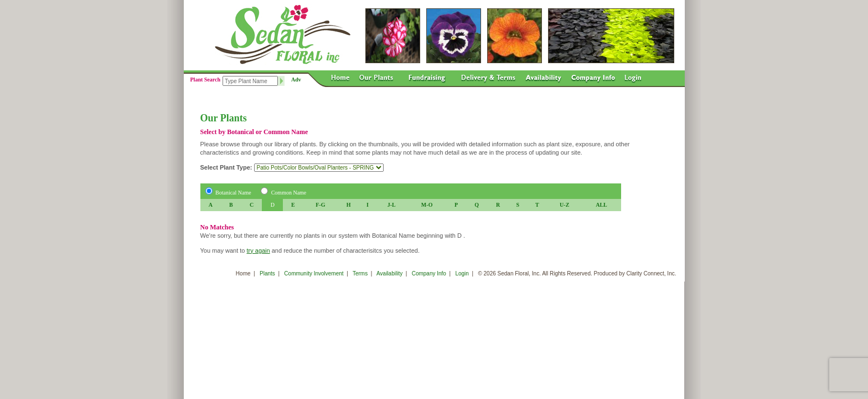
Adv (296, 80)
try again (258, 250)
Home (243, 273)
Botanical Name (233, 193)
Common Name (289, 193)
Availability (389, 273)
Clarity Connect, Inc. (651, 273)
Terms (360, 273)
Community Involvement (314, 273)
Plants (267, 273)
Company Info (429, 273)
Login (462, 273)
